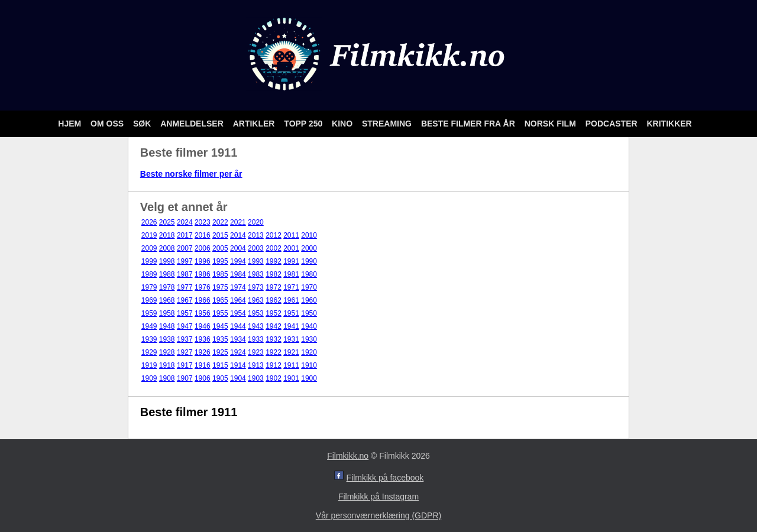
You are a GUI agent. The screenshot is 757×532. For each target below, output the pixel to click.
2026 (149, 222)
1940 (309, 326)
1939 (149, 339)
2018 (167, 235)
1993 (256, 261)
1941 (291, 326)
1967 (185, 300)
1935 (220, 339)
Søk (143, 124)
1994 (238, 261)
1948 (167, 326)
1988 (167, 274)
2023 (203, 222)
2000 (309, 248)
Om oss (108, 124)
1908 (167, 378)
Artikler (255, 124)
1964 (238, 300)
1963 (256, 300)
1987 (185, 274)
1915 (220, 365)
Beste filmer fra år (469, 124)
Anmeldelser (193, 124)
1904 (238, 378)
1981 (291, 274)
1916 (203, 365)
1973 (256, 287)
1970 (309, 287)
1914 (238, 365)
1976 (203, 287)
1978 (167, 287)
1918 (167, 365)
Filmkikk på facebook (385, 478)
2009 (149, 248)
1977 (185, 287)
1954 (238, 313)
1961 (291, 300)
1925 (220, 352)
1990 (309, 261)
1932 (274, 339)
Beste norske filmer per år (191, 174)
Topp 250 (304, 124)
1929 (149, 352)
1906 (203, 378)
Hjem (71, 124)
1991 (291, 261)
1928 (167, 352)
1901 (291, 378)
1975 (220, 287)
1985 (220, 274)
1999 (149, 261)
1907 (185, 378)
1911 (291, 365)
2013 (256, 235)
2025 (167, 222)
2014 (238, 235)
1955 (220, 313)
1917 (185, 365)
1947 (185, 326)
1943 (256, 326)
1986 (203, 274)
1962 (274, 300)
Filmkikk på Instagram (378, 497)
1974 (238, 287)
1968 (167, 300)
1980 (309, 274)
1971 (291, 287)
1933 (256, 339)
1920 (309, 352)
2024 (185, 222)
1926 (203, 352)
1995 (220, 261)
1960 (309, 300)
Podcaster (613, 124)
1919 (149, 365)
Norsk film (551, 124)
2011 (291, 235)
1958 (167, 313)
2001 (291, 248)
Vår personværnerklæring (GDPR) (378, 515)
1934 (238, 339)
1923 (256, 352)
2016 (203, 235)
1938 (167, 339)
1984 (238, 274)
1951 (291, 313)
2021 (238, 222)
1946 (203, 326)
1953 (256, 313)
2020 (256, 222)
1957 (185, 313)
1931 (291, 339)
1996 (203, 261)
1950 (309, 313)
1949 (149, 326)
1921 (291, 352)
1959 (149, 313)
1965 (220, 300)
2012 (274, 235)
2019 (149, 235)
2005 (220, 248)
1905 (220, 378)
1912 (274, 365)
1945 (220, 326)
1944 (238, 326)
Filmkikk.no (348, 456)
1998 (167, 261)
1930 (309, 339)
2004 (238, 248)
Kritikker (669, 124)
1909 (149, 378)
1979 (149, 287)
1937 (185, 339)
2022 (220, 222)
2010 (309, 235)
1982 (274, 274)
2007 (185, 248)
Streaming (388, 124)
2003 (256, 248)
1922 (274, 352)
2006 (203, 248)
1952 (274, 313)
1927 (185, 352)
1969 (149, 300)
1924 (238, 352)
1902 (274, 378)
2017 (185, 235)
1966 (203, 300)
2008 (167, 248)
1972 (274, 287)
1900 (309, 378)
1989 (149, 274)
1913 (256, 365)
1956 (203, 313)
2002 (274, 248)
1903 (256, 378)
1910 (309, 365)
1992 (274, 261)
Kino (343, 124)
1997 (185, 261)
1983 (256, 274)
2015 (220, 235)
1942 (274, 326)
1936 (203, 339)
